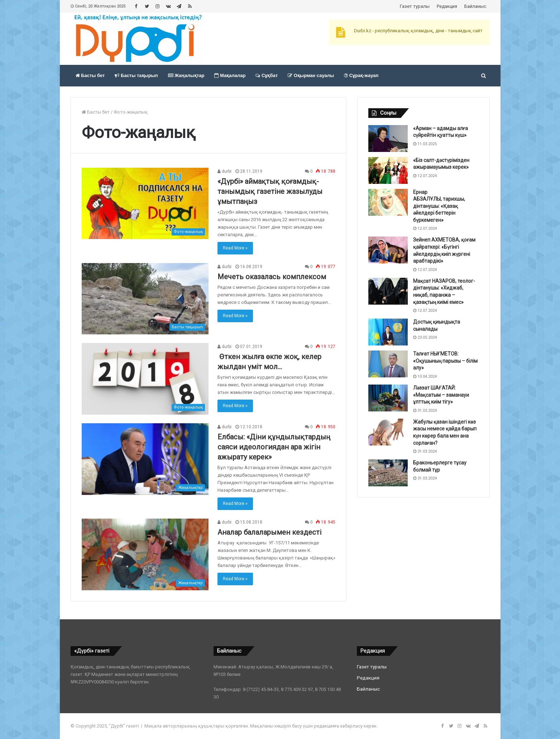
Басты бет (90, 75)
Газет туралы (415, 6)
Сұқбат (267, 75)
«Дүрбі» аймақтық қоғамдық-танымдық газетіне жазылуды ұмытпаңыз (270, 191)
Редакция (447, 6)
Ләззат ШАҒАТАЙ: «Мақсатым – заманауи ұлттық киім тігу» (441, 395)
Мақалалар (230, 75)
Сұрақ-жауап (361, 75)
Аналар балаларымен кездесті (269, 532)
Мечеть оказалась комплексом (272, 277)
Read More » (235, 248)
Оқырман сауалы (311, 75)
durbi (224, 171)
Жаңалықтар (186, 75)
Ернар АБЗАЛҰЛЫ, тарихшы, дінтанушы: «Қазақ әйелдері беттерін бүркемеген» (439, 206)
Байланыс (475, 6)
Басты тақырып (136, 75)
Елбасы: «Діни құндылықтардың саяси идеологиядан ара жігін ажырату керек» (274, 447)
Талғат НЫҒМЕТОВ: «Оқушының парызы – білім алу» (445, 361)
